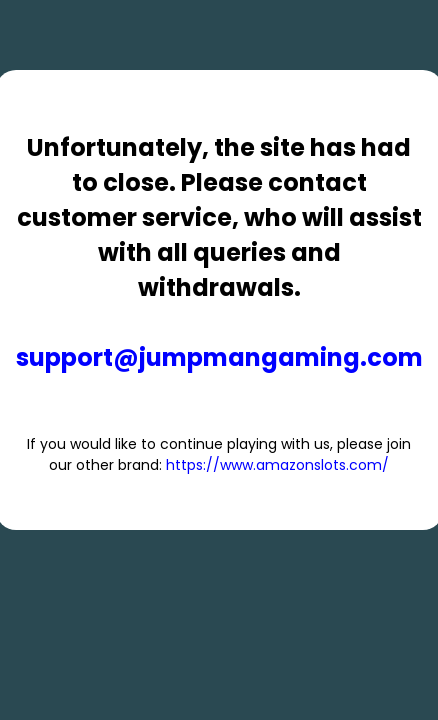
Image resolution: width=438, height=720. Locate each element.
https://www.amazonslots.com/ (277, 465)
